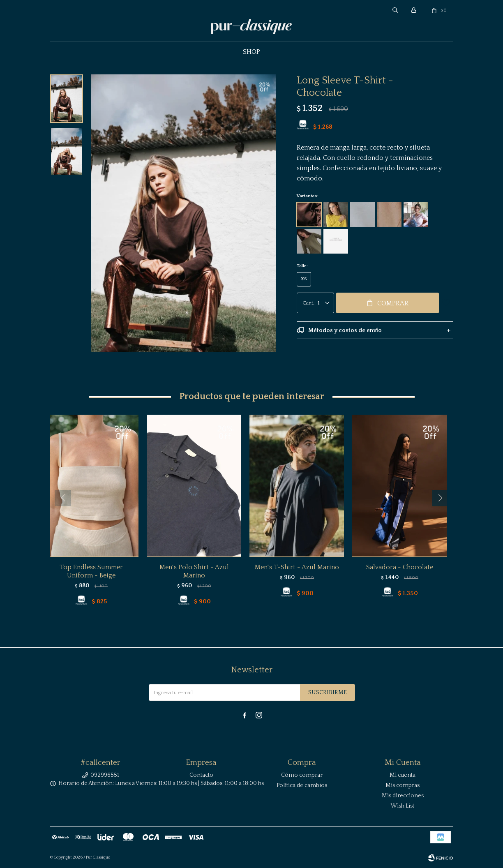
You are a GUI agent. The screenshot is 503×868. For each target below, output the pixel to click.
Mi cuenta (403, 775)
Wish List (403, 806)
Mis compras (403, 785)
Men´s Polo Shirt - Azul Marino (194, 571)
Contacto (201, 775)
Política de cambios (302, 785)
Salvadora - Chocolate (400, 567)
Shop (251, 52)
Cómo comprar (302, 775)
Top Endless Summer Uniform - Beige (91, 571)
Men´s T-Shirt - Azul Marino (297, 567)
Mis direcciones (403, 796)
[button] (443, 515)
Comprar (393, 303)
